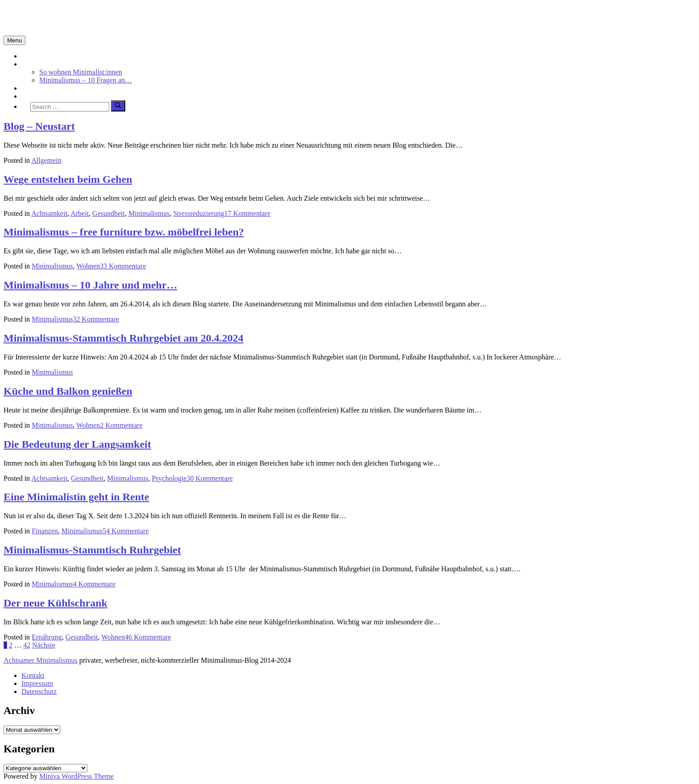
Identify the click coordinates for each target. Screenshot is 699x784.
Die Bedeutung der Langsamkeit (77, 444)
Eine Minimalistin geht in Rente (76, 497)
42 (27, 645)
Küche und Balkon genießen (68, 391)
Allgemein (46, 160)
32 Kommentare (96, 319)
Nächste (44, 645)
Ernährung (47, 637)
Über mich (37, 96)
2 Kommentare (121, 425)
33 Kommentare (123, 266)
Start (28, 56)
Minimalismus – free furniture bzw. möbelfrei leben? (124, 232)
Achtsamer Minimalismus (41, 660)
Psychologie (169, 478)
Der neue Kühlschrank (56, 603)
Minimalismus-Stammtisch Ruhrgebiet (92, 550)
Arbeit (80, 213)
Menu (14, 40)
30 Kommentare (210, 478)
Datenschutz (39, 691)
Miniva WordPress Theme (76, 776)
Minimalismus (42, 64)
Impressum (37, 683)
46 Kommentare (148, 637)
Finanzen (45, 531)
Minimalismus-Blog (63, 17)
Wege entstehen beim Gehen (68, 179)
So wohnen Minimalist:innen (81, 72)
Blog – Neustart (39, 126)
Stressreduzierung (199, 213)
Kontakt (33, 675)
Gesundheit (109, 213)
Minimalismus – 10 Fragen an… (86, 80)
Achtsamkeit (39, 88)
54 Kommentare (126, 531)
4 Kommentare (95, 584)
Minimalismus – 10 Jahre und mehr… (90, 285)
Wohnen (88, 266)
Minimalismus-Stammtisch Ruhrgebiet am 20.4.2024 (123, 338)
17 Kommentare (247, 213)
